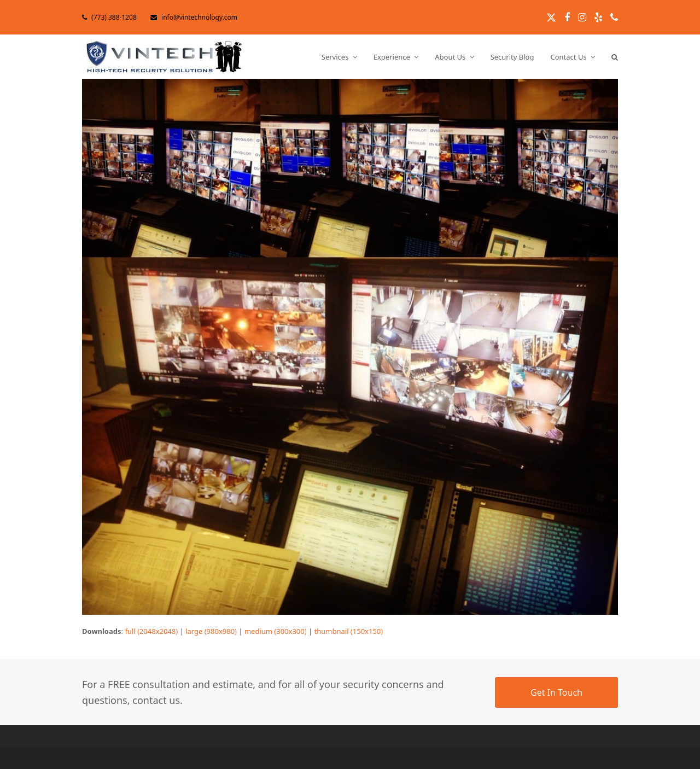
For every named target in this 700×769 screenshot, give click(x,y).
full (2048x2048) (151, 631)
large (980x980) (211, 631)
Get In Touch (556, 692)
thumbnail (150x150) (349, 631)
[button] (615, 57)
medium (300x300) (276, 631)
